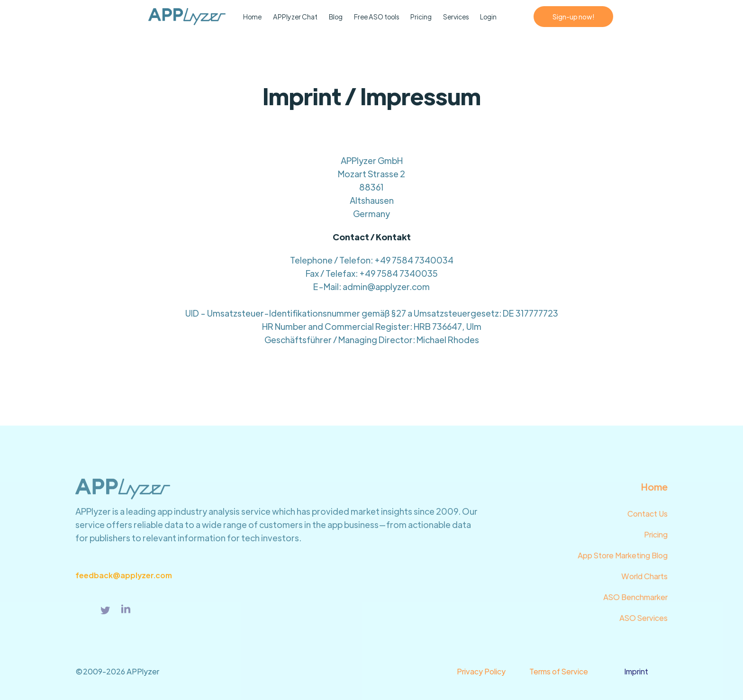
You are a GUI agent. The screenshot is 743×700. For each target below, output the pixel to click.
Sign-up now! (573, 17)
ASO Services (643, 622)
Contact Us (648, 518)
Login (488, 17)
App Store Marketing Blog (623, 559)
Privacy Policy (481, 671)
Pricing (421, 17)
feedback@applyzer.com (124, 579)
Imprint (636, 671)
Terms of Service (559, 671)
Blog (336, 17)
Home (252, 17)
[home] (114, 17)
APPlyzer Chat (295, 17)
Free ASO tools (376, 17)
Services (456, 17)
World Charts (644, 580)
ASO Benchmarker (635, 601)
